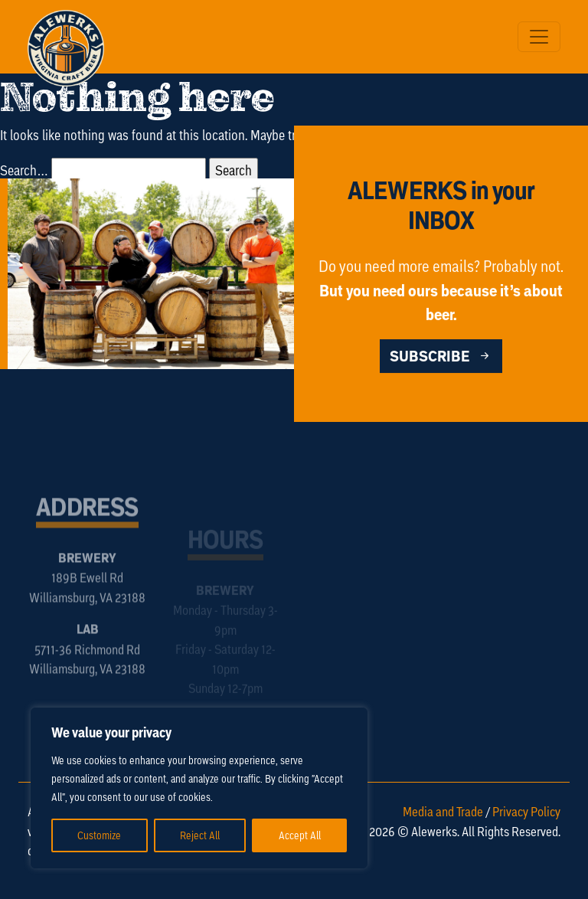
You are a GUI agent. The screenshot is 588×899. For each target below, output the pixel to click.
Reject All (200, 835)
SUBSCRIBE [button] (441, 357)
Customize (99, 835)
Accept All (300, 835)
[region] (199, 788)
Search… (24, 170)
